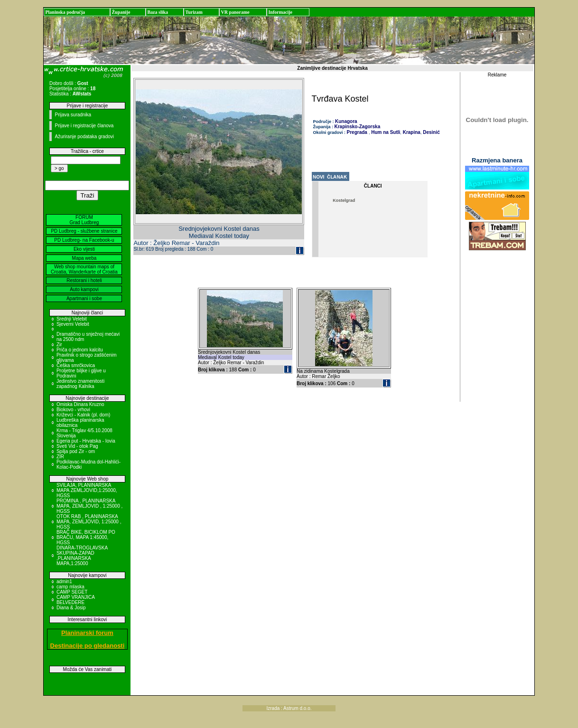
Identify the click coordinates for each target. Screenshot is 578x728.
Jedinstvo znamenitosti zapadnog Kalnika (80, 384)
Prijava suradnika (73, 115)
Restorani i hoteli (84, 280)
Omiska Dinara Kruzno (80, 404)
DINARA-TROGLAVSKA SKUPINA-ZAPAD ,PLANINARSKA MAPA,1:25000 (82, 556)
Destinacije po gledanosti (88, 646)
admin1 (64, 581)
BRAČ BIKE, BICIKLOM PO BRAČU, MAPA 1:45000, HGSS (86, 537)
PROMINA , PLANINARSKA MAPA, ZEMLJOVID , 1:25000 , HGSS (89, 506)
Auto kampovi (84, 289)
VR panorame (235, 12)
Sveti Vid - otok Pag (77, 446)
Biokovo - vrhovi (73, 410)
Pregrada (357, 132)
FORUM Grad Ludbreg (84, 220)
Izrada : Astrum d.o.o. (289, 708)
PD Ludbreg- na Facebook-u (84, 240)
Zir (59, 345)
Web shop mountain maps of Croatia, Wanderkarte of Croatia (84, 269)
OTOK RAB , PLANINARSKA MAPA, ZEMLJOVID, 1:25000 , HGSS (89, 522)
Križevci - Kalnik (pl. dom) (83, 415)
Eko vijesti (84, 249)
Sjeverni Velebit (73, 324)
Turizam (194, 12)
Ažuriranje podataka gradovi (84, 137)
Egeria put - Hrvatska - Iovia (86, 441)
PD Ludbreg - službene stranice (84, 231)
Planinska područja (65, 12)
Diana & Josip (71, 608)
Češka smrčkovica (76, 365)
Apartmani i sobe (84, 298)
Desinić (430, 132)
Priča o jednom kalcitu (80, 350)
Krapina (411, 132)
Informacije (280, 12)
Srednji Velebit (72, 319)
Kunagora (346, 121)
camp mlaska (70, 587)
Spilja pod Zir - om (76, 451)
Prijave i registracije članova (84, 126)
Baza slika (158, 12)
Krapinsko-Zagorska (358, 127)
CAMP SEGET (72, 592)
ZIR (60, 457)
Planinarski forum (87, 633)
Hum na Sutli (385, 132)
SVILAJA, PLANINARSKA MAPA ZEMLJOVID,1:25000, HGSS (87, 490)
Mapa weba (84, 258)
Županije (121, 12)
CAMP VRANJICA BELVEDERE (75, 600)
